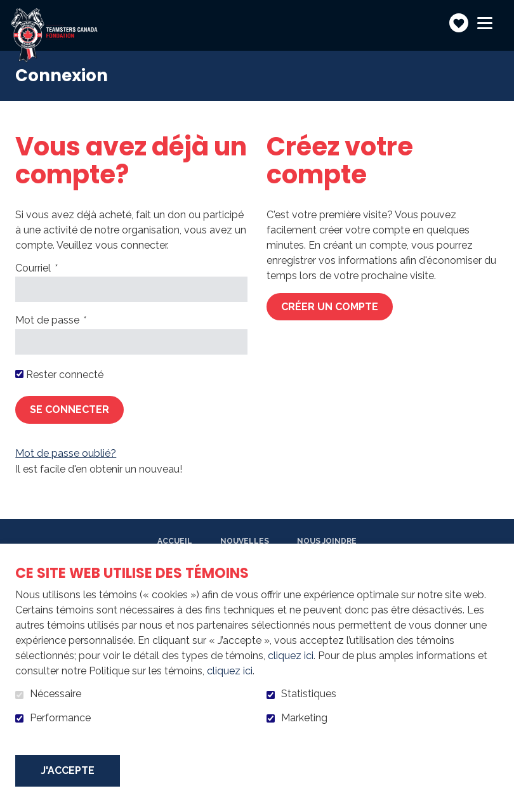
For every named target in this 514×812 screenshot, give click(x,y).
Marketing (304, 718)
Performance (60, 718)
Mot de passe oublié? (66, 454)
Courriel (57, 268)
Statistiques (309, 694)
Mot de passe (71, 320)
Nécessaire (56, 694)
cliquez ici (291, 656)
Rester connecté (65, 375)
